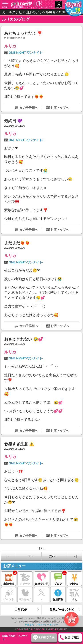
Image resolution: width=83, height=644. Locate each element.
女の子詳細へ (29, 108)
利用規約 (29, 625)
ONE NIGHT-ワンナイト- (26, 53)
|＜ (8, 556)
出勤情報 (9, 579)
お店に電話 (72, 637)
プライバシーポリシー (47, 625)
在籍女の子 (41, 579)
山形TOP (21, 610)
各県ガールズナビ (62, 610)
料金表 (74, 579)
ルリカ (10, 46)
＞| (75, 556)
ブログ (58, 579)
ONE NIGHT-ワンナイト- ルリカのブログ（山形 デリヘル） (38, 7)
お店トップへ (60, 108)
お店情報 (58, 594)
